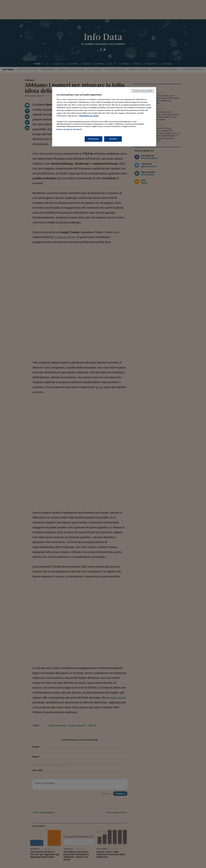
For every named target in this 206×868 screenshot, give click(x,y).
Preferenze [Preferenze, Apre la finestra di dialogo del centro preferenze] (94, 139)
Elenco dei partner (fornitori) (69, 129)
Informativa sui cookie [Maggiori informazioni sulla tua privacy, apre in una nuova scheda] (89, 116)
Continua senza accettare (143, 91)
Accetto (113, 139)
